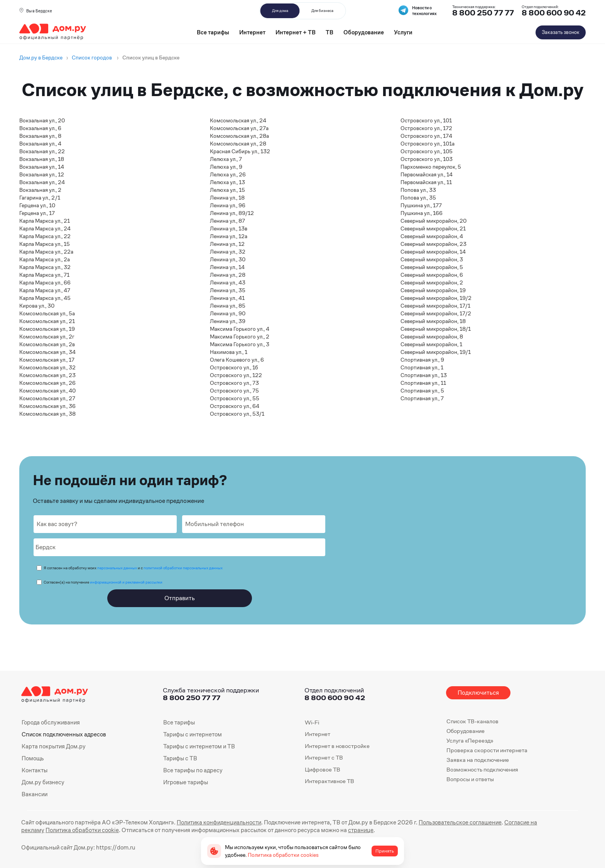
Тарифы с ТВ (180, 757)
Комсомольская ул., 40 (47, 391)
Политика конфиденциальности (213, 821)
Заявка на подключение (478, 760)
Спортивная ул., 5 (422, 391)
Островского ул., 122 (236, 375)
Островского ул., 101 (426, 120)
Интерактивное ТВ (330, 781)
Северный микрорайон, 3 (432, 259)
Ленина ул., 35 (228, 290)
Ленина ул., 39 (228, 321)
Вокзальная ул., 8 (40, 136)
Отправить (180, 598)
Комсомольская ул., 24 (238, 120)
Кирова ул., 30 (37, 306)
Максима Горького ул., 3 (240, 344)
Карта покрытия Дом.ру (53, 746)
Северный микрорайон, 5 (432, 267)
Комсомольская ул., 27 (47, 398)
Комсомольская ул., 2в (47, 344)
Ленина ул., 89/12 (232, 213)
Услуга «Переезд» (470, 740)
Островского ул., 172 (426, 128)
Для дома (280, 11)
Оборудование (364, 32)
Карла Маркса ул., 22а (46, 252)
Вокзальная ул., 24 (42, 182)
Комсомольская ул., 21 (47, 321)
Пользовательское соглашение (450, 821)
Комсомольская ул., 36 (47, 406)
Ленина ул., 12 (227, 244)
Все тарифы (213, 32)
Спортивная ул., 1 (422, 367)
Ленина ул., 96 (228, 205)
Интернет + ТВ (296, 32)
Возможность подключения (482, 769)
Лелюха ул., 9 (226, 167)
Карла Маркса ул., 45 (45, 298)
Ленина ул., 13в (229, 228)
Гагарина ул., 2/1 (40, 198)
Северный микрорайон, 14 (433, 252)
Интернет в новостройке (337, 746)
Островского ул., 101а (428, 144)
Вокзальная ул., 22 (42, 151)
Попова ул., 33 (418, 190)
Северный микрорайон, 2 (432, 283)
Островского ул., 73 (234, 383)
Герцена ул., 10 (37, 205)
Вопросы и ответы (470, 779)
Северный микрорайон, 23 (433, 244)
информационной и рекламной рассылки (126, 582)
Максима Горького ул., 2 (240, 337)
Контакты (34, 769)
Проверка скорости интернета (487, 750)
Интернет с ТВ (324, 757)
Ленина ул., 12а (229, 236)
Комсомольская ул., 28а (239, 136)
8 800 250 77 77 (192, 698)
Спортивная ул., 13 (424, 375)
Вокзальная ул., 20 (42, 120)
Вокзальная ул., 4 (40, 144)
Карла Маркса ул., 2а (45, 259)
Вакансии (34, 793)
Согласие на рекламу (522, 821)
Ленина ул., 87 (227, 221)
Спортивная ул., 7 (422, 398)
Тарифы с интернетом (192, 734)
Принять (385, 851)
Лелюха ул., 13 (227, 182)
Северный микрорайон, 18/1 (436, 329)
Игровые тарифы (185, 781)
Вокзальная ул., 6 (40, 128)
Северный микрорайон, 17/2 (436, 313)
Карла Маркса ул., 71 (44, 275)
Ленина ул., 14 (227, 267)
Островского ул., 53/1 (237, 414)
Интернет (252, 32)
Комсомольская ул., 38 (47, 414)
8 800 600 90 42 (554, 13)
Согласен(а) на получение (103, 582)
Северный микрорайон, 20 (433, 221)
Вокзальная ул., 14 (42, 167)
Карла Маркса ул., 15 (45, 244)
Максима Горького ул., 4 (240, 329)
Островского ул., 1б (234, 367)
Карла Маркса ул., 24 (45, 228)
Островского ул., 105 (427, 151)
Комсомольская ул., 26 (47, 383)
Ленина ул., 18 (227, 198)
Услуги (403, 32)
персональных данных (117, 568)
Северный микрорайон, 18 (433, 321)
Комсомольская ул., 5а (47, 313)
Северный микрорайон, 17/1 (435, 306)
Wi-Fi (312, 722)
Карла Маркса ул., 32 (45, 267)
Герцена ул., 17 (37, 213)
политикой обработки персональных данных (183, 568)
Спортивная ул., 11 (423, 383)
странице (302, 828)
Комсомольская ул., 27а (239, 128)
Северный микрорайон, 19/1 (436, 352)
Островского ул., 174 (426, 136)
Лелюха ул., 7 (226, 159)
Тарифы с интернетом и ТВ (198, 746)
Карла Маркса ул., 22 (45, 236)
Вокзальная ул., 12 (42, 174)
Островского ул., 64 (235, 406)
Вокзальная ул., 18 (42, 159)
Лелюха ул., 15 (227, 190)
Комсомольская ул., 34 (47, 352)
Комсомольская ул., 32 (47, 367)
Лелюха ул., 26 (228, 174)
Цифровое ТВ (323, 769)
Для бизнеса (322, 11)
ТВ (330, 32)
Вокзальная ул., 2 (40, 190)
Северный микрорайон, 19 (433, 290)
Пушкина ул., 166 (422, 213)
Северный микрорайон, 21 (433, 228)
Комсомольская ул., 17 (47, 360)
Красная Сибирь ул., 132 (240, 151)
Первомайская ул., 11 (426, 182)
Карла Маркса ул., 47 (45, 290)
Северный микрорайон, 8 (432, 337)
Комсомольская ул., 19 (47, 329)
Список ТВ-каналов (472, 721)
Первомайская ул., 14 (427, 174)
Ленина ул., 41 (227, 298)
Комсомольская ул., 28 (238, 144)
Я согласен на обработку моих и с (133, 568)
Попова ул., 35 (418, 198)
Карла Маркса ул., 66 (45, 283)
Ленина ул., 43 (228, 283)
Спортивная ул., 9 (422, 360)
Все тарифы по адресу (192, 769)
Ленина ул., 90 (228, 313)
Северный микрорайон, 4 (432, 236)
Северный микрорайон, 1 (431, 344)
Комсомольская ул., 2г (47, 337)
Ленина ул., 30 (228, 259)
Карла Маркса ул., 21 (45, 221)
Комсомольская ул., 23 (47, 375)
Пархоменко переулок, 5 (431, 167)
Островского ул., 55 (235, 398)
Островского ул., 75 (234, 391)
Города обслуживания (50, 722)
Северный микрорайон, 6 (432, 275)
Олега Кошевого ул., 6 (237, 360)
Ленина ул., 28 (228, 275)
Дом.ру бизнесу (42, 781)
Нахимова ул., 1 (229, 352)
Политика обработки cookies (283, 855)
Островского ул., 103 (427, 159)
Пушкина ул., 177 (421, 205)
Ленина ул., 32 (228, 252)
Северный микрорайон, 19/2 (436, 298)
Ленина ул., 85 (228, 306)
